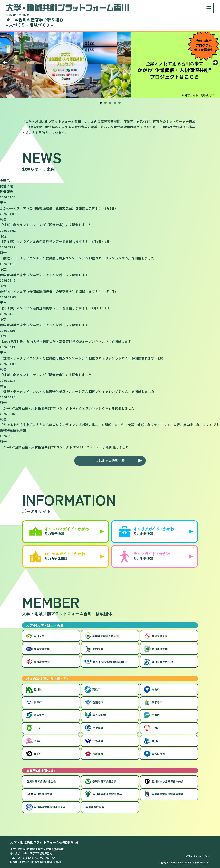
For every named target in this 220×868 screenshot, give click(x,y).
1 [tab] (101, 103)
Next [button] (215, 63)
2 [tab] (105, 103)
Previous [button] (5, 63)
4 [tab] (115, 103)
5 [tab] (120, 103)
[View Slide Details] (110, 64)
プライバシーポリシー (198, 856)
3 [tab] (110, 103)
